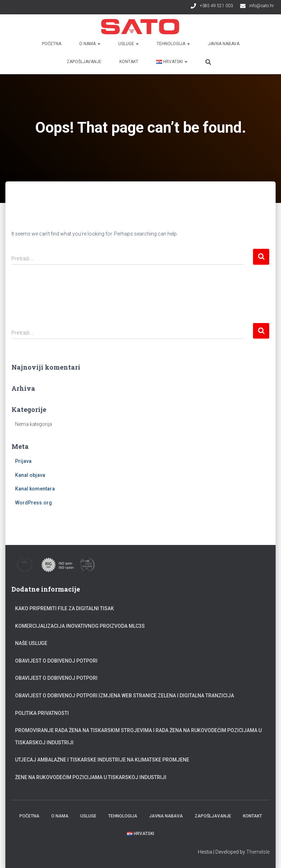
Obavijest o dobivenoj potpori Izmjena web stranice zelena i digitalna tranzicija (125, 696)
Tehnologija (173, 44)
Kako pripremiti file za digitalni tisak (65, 608)
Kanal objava (30, 475)
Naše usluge (31, 643)
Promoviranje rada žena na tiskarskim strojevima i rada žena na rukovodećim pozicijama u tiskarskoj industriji (138, 736)
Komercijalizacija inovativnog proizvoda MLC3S (80, 626)
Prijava (23, 461)
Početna (52, 44)
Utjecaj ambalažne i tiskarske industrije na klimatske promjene (102, 760)
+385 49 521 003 (216, 6)
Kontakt (129, 62)
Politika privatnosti (42, 713)
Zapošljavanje (84, 62)
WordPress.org (34, 503)
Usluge (128, 44)
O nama (90, 44)
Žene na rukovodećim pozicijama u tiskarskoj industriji (91, 777)
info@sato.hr (261, 6)
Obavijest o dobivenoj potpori (56, 661)
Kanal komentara (35, 489)
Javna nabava (224, 44)
